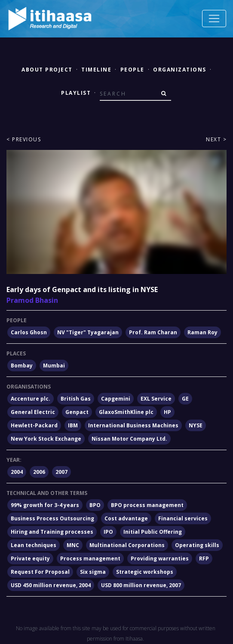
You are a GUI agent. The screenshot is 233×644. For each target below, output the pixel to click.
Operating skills (197, 545)
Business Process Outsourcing (52, 518)
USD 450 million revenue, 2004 (51, 585)
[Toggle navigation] (214, 19)
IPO (108, 532)
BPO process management (147, 505)
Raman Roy (202, 332)
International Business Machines (133, 425)
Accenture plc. (31, 399)
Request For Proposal (40, 572)
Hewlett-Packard (34, 425)
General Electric (33, 412)
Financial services (183, 518)
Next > (216, 139)
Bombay (22, 366)
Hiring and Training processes (52, 532)
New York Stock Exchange (46, 439)
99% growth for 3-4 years (45, 505)
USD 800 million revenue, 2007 (141, 585)
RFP (204, 558)
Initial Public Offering (153, 532)
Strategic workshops (145, 572)
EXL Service (156, 399)
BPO (95, 505)
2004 (17, 472)
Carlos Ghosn (29, 332)
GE (185, 399)
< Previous (24, 139)
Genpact (77, 412)
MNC (73, 545)
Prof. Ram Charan (153, 332)
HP (167, 412)
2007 (61, 472)
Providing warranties (160, 558)
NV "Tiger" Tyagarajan (88, 332)
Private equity (30, 558)
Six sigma (93, 572)
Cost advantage (126, 518)
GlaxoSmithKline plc (126, 412)
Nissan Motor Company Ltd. (129, 439)
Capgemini (116, 399)
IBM (73, 425)
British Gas (76, 399)
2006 (39, 472)
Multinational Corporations (127, 545)
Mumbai (54, 366)
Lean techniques (34, 545)
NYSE (196, 425)
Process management (90, 558)
